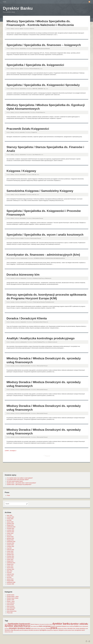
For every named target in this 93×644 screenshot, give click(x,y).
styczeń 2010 (10, 579)
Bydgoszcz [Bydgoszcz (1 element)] (37, 624)
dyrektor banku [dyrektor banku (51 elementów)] (61, 624)
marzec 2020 (10, 519)
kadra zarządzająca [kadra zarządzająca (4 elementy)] (45, 626)
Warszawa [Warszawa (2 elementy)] (16, 630)
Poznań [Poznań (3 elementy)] (48, 628)
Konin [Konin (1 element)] (68, 626)
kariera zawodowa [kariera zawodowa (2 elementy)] (57, 626)
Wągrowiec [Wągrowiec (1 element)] (56, 630)
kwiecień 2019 (10, 532)
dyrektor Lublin (11, 600)
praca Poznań (10, 605)
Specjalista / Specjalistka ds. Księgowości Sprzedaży (43, 85)
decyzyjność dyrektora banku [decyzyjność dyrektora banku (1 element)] (46, 624)
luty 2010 (9, 577)
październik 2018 (11, 542)
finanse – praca (11, 601)
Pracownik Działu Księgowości (28, 129)
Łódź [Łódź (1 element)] (12, 632)
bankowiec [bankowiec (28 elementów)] (13, 624)
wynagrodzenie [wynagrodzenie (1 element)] (50, 630)
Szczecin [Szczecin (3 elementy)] (7, 630)
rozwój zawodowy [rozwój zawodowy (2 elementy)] (80, 628)
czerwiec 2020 (10, 517)
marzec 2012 (10, 560)
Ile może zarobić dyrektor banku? (15, 481)
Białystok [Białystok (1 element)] (32, 624)
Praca (8, 495)
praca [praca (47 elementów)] (54, 628)
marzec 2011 (10, 566)
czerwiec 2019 (10, 530)
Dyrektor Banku (18, 8)
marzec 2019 (10, 533)
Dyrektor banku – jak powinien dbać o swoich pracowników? (22, 483)
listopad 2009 (10, 581)
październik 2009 (11, 582)
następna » (14, 451)
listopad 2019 (10, 525)
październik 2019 (11, 527)
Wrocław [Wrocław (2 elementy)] (31, 630)
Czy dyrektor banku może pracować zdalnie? (18, 480)
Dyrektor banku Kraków (13, 598)
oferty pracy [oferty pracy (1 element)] (43, 628)
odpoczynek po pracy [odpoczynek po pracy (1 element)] (36, 628)
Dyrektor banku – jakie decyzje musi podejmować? (19, 485)
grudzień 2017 (10, 555)
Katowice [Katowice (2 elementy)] (64, 626)
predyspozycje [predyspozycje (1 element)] (60, 628)
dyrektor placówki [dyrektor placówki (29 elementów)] (14, 626)
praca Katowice (11, 603)
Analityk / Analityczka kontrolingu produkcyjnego (41, 338)
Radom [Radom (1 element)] (65, 628)
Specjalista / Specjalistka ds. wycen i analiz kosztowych (45, 235)
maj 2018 (9, 548)
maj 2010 (9, 573)
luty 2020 (9, 520)
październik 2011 (11, 563)
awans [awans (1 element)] (6, 624)
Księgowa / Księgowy (21, 171)
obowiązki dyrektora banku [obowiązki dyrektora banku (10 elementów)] (20, 628)
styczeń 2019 (10, 537)
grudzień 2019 (10, 524)
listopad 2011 (10, 561)
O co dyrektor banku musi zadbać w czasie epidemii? (20, 478)
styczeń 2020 (10, 522)
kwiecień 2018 (10, 550)
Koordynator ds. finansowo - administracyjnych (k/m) (43, 255)
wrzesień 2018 (10, 543)
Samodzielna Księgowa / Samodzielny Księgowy (40, 191)
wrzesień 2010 (10, 569)
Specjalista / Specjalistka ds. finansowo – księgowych (44, 45)
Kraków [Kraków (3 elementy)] (76, 626)
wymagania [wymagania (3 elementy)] (43, 630)
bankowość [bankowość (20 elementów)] (25, 624)
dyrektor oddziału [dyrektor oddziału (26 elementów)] (79, 624)
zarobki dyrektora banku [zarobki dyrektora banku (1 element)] (69, 630)
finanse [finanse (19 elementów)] (27, 626)
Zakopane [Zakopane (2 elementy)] (61, 630)
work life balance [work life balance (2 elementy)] (24, 630)
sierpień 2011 (10, 564)
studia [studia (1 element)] (87, 628)
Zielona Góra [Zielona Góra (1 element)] (8, 632)
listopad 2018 (10, 540)
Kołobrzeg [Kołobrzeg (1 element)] (72, 626)
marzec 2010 (10, 576)
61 (10, 451)
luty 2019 (9, 535)
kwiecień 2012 (10, 558)
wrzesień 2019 (10, 529)
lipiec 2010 (10, 571)
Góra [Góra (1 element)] (32, 626)
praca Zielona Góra (12, 611)
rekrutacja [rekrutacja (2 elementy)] (70, 628)
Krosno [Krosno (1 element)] (80, 626)
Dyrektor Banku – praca (13, 596)
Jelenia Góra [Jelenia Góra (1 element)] (36, 626)
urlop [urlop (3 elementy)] (12, 630)
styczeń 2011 (10, 568)
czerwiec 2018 (10, 546)
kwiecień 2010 (10, 574)
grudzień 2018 (10, 538)
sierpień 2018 (10, 545)
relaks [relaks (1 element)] (74, 628)
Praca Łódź (10, 613)
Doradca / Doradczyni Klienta (27, 318)
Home (5, 2)
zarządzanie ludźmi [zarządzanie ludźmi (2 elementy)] (80, 630)
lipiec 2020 (10, 515)
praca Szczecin (11, 606)
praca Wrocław (11, 610)
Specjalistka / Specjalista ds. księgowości (35, 65)
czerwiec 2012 (10, 556)
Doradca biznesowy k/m (23, 275)
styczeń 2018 (10, 553)
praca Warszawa (11, 608)
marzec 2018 (10, 551)
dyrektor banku (11, 595)
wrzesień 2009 (10, 584)
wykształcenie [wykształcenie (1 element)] (36, 630)
